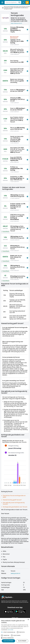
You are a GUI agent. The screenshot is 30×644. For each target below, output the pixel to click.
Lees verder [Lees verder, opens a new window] (11, 630)
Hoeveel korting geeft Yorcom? (12, 500)
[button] (15, 638)
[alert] (15, 631)
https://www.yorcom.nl (16, 23)
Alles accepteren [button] (8, 641)
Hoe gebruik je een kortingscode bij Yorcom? (14, 503)
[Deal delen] (23, 2)
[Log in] (27, 2)
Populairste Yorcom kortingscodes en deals (14, 496)
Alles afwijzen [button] (22, 641)
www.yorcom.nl (15, 573)
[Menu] (2, 2)
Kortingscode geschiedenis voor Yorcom (15, 507)
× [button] (28, 620)
